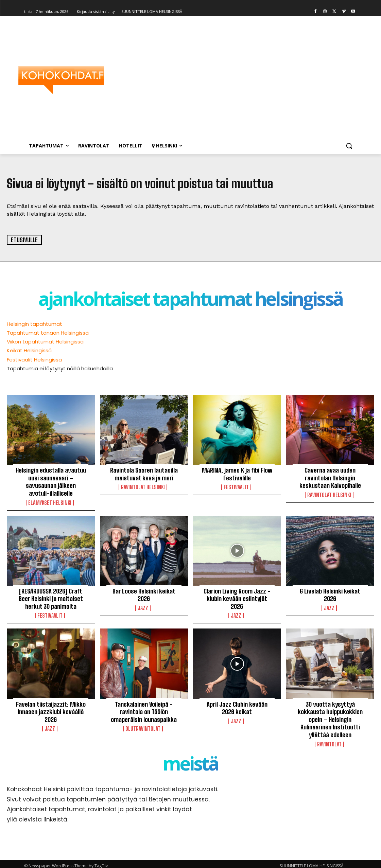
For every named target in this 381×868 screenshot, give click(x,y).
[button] (349, 146)
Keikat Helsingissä (29, 350)
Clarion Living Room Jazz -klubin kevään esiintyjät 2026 (237, 596)
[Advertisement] (231, 80)
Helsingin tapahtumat (34, 324)
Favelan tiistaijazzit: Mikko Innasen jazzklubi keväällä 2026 (51, 708)
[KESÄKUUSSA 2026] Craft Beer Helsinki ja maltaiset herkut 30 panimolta (51, 596)
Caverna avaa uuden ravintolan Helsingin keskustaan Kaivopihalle (330, 477)
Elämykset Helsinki (50, 501)
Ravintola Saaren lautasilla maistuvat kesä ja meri (144, 474)
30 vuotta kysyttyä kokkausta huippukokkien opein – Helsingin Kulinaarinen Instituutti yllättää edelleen (330, 716)
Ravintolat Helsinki (143, 486)
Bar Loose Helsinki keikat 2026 (144, 593)
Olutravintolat (143, 725)
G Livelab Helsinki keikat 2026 (330, 593)
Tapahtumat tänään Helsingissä (48, 333)
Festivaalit (236, 486)
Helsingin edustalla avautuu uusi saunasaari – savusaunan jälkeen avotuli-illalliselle (51, 481)
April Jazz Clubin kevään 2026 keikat (237, 705)
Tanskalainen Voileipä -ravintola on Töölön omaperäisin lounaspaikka (144, 708)
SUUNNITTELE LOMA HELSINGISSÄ (312, 862)
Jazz (143, 606)
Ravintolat (329, 740)
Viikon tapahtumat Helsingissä (45, 342)
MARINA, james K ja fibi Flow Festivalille (237, 474)
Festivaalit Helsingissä (34, 360)
